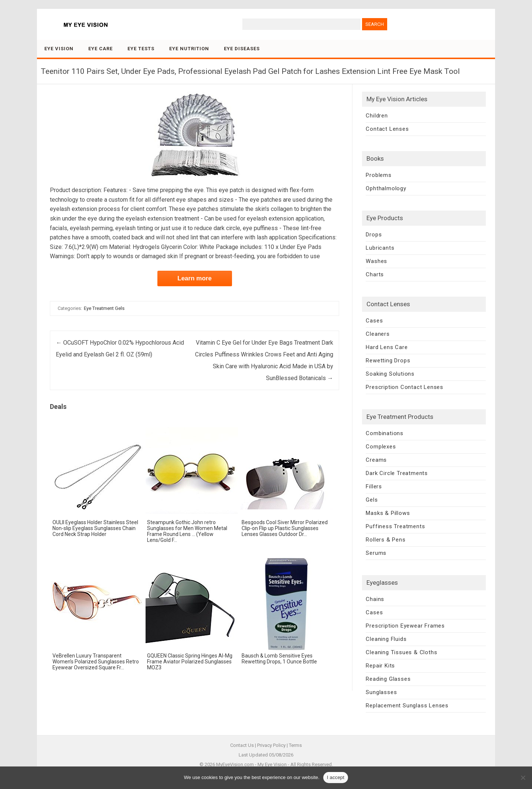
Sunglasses (381, 692)
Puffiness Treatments (395, 526)
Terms (295, 745)
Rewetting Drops (388, 361)
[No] (523, 778)
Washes (376, 261)
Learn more (195, 278)
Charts (375, 274)
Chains (375, 599)
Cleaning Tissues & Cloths (401, 652)
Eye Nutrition (189, 49)
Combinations (385, 433)
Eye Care (100, 49)
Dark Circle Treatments (397, 473)
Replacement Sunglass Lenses (407, 706)
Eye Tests (141, 49)
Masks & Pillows (388, 513)
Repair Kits (380, 666)
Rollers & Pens (386, 540)
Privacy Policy (271, 745)
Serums (376, 553)
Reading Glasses (388, 679)
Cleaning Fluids (386, 639)
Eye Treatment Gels (104, 308)
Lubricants (380, 248)
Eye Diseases (242, 49)
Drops (374, 235)
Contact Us (242, 745)
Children (377, 116)
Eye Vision (59, 49)
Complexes (381, 447)
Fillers (374, 486)
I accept (336, 777)
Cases (374, 321)
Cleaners (378, 334)
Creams (376, 460)
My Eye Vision (272, 764)
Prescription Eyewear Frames (405, 626)
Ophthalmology (386, 188)
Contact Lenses (387, 129)
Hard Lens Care (387, 347)
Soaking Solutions (390, 374)
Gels (372, 500)
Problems (378, 175)
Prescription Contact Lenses (405, 387)
